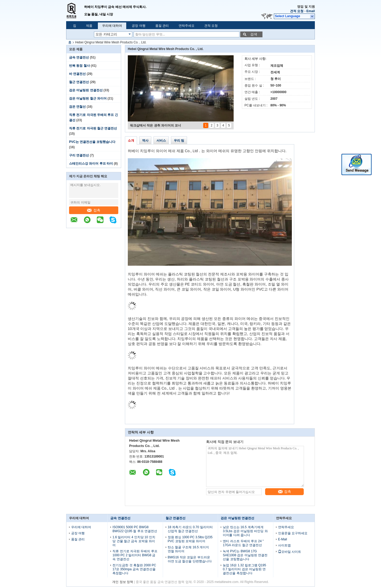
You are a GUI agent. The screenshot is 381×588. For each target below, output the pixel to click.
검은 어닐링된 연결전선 (86, 90)
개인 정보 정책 (123, 582)
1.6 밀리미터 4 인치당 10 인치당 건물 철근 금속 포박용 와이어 (134, 541)
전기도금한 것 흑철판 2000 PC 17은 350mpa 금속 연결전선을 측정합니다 (134, 569)
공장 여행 (139, 26)
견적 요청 (297, 11)
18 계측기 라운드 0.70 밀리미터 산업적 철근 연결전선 (190, 529)
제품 (89, 26)
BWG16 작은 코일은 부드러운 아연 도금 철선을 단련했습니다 (190, 559)
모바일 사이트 (290, 552)
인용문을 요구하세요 (293, 533)
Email (311, 11)
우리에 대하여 (112, 26)
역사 (145, 141)
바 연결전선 (77, 74)
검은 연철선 (77, 107)
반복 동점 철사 (80, 66)
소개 (131, 141)
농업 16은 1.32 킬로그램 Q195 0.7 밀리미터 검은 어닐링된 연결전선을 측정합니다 (244, 569)
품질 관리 (162, 26)
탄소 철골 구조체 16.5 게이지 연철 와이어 (189, 549)
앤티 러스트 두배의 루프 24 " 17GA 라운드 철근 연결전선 (243, 543)
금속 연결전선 (79, 57)
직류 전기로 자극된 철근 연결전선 (93, 128)
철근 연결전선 (79, 82)
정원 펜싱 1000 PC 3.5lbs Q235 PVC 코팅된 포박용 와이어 (190, 539)
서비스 (161, 141)
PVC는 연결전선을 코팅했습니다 (92, 142)
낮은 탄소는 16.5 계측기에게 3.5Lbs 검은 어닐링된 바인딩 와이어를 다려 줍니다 (245, 531)
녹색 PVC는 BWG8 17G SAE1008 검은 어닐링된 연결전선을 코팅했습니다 (245, 555)
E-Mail (283, 539)
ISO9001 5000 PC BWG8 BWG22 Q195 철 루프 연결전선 (135, 529)
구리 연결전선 (79, 155)
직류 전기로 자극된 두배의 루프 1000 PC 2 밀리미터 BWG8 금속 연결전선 (135, 555)
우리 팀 (179, 141)
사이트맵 (284, 545)
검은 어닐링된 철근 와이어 (88, 98)
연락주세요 (187, 26)
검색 (254, 34)
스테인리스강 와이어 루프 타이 (91, 164)
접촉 (94, 210)
